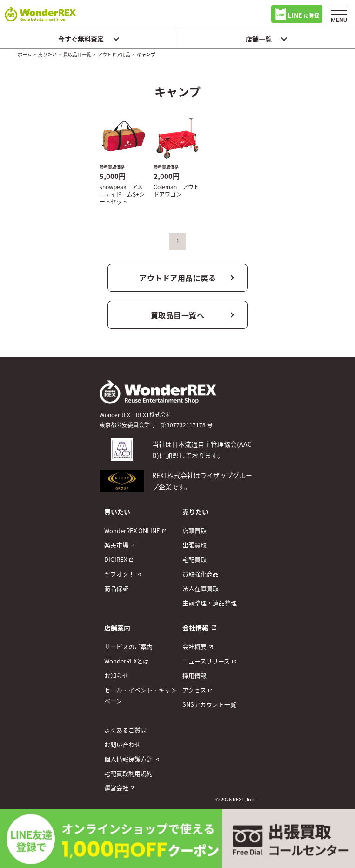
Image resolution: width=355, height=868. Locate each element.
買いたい (117, 512)
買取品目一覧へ (178, 315)
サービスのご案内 (128, 646)
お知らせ (116, 675)
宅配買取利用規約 (128, 773)
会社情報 (195, 628)
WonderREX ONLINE (132, 530)
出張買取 (194, 545)
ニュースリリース (206, 661)
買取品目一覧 (77, 54)
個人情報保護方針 (128, 759)
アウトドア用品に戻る (177, 278)
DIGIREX (116, 559)
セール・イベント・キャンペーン (141, 695)
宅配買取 (194, 559)
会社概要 (194, 646)
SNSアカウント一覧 (209, 704)
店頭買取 (194, 530)
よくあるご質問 (125, 730)
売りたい (47, 54)
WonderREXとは (127, 661)
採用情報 (194, 675)
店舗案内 (117, 628)
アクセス (194, 690)
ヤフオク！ (119, 574)
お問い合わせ (122, 744)
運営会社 (116, 788)
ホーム (25, 54)
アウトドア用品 (114, 54)
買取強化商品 (201, 574)
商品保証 (116, 588)
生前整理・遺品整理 (210, 603)
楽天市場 (116, 545)
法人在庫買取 (201, 588)
